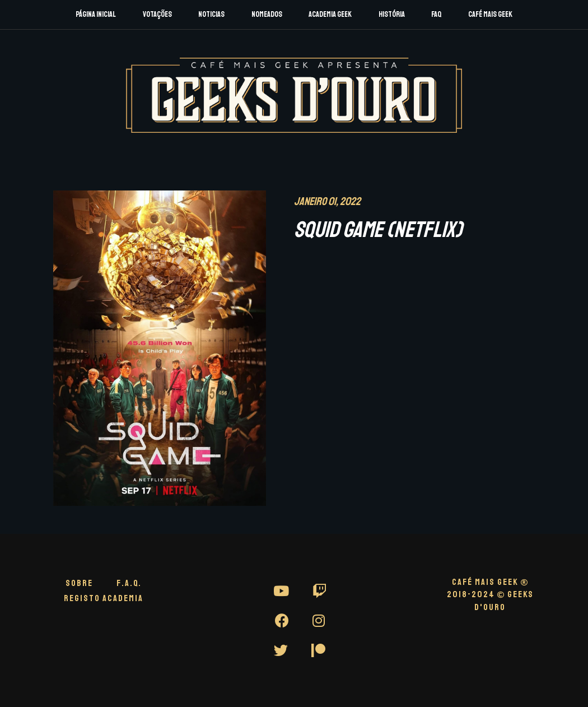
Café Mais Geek (490, 14)
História (392, 14)
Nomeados (267, 14)
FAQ (436, 14)
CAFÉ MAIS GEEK (490, 582)
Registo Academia (104, 598)
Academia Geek (330, 14)
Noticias (211, 14)
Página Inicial (96, 14)
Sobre (79, 583)
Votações (157, 14)
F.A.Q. (129, 583)
